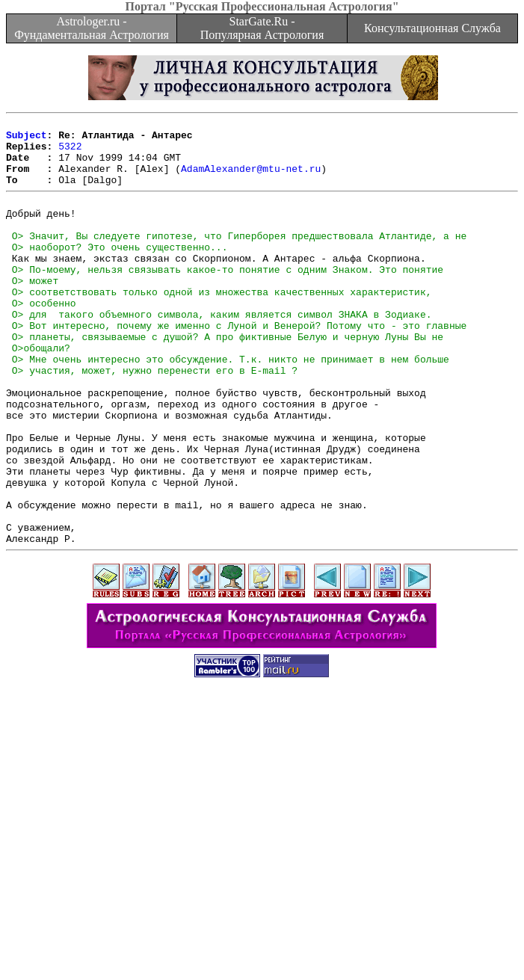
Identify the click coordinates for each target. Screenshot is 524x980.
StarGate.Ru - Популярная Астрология (262, 28)
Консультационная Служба (432, 28)
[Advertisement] (265, 875)
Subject (27, 139)
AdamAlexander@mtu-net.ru (251, 179)
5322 (70, 152)
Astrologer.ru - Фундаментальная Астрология (92, 28)
